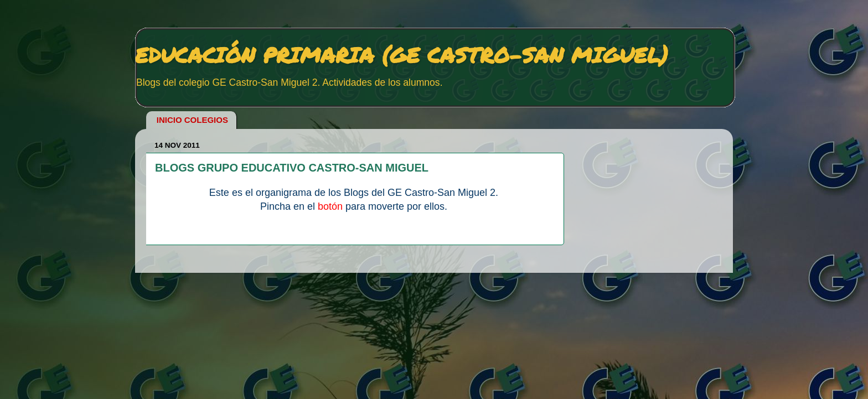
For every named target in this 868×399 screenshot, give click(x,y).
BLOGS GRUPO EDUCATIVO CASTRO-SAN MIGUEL (292, 168)
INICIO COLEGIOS (192, 120)
